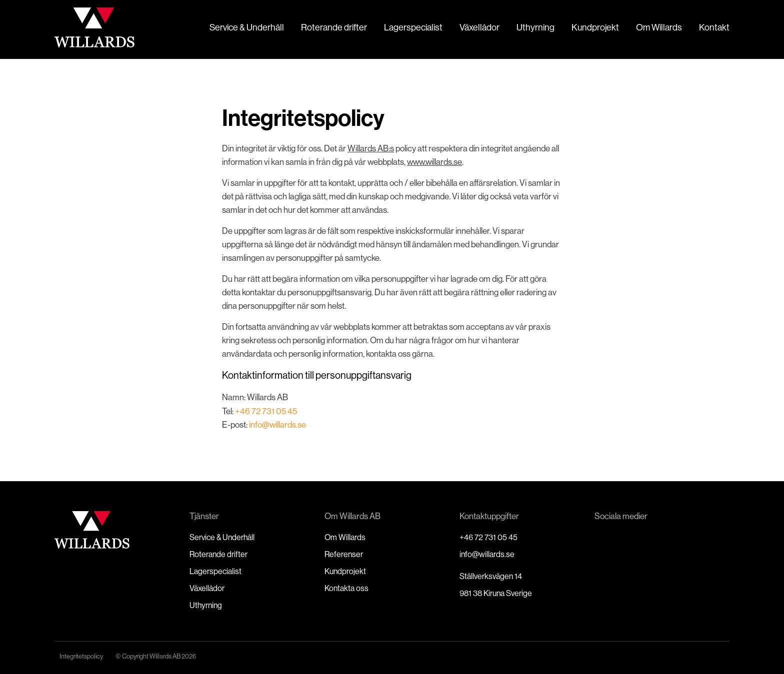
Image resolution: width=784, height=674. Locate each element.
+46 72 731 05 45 (266, 411)
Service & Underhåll (247, 27)
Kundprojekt (595, 27)
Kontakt (714, 27)
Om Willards (659, 27)
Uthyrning (535, 27)
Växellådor (479, 27)
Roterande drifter (334, 27)
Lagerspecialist (413, 27)
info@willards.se (277, 424)
